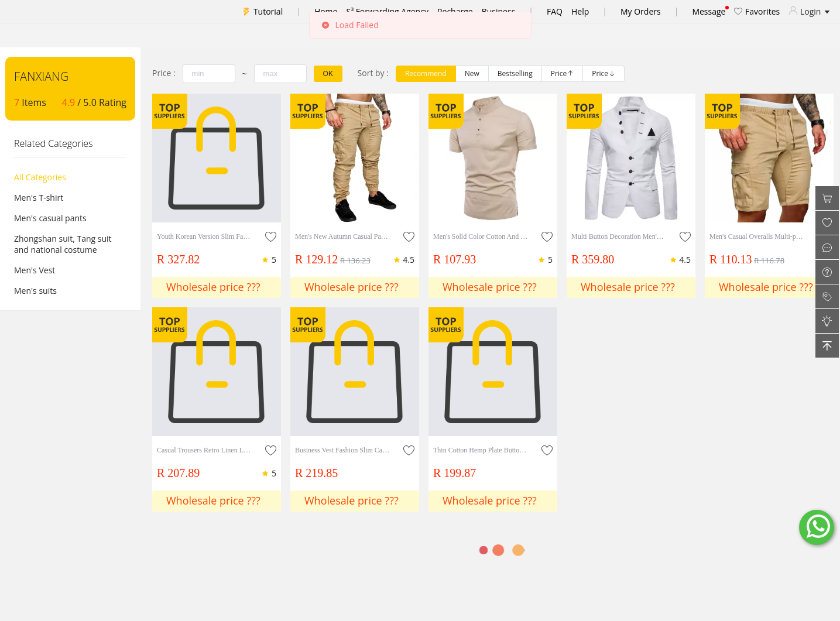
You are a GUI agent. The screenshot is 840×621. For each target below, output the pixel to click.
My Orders (641, 11)
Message (709, 11)
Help (580, 11)
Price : (164, 73)
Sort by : (373, 73)
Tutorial (268, 11)
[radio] (426, 74)
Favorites (757, 11)
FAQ (555, 11)
